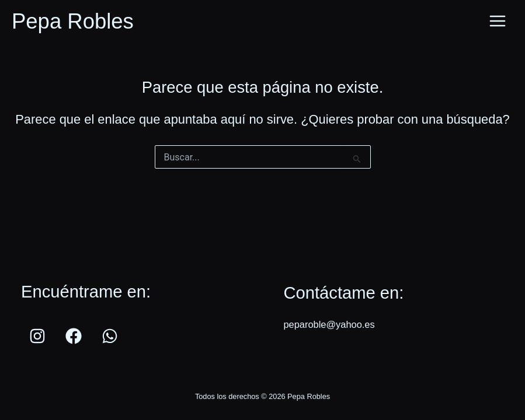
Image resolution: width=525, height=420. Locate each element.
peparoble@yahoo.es (329, 324)
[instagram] (39, 336)
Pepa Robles (73, 21)
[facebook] (75, 336)
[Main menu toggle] (498, 22)
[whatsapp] (112, 336)
